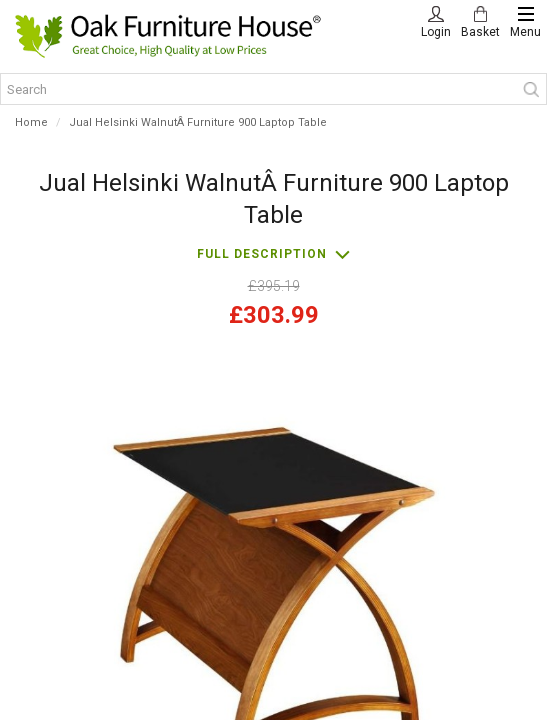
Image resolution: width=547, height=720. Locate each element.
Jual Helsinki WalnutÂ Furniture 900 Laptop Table (198, 122)
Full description (262, 254)
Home (31, 122)
